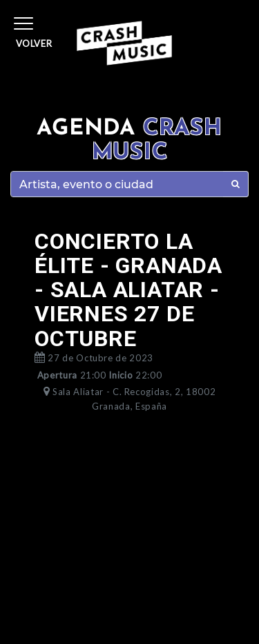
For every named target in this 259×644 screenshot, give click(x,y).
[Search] (117, 184)
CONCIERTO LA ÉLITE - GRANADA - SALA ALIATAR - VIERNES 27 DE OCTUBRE (128, 290)
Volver (34, 43)
